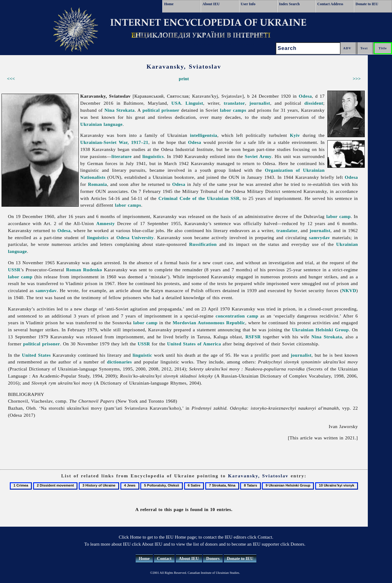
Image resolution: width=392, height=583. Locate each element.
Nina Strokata (120, 110)
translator (234, 103)
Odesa (305, 96)
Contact (164, 559)
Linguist (194, 103)
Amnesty (106, 223)
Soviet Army (258, 156)
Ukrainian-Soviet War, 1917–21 (114, 142)
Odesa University (135, 237)
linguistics (153, 156)
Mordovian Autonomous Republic (209, 323)
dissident (314, 103)
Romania (97, 184)
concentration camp (237, 316)
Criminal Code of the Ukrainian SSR (199, 198)
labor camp (338, 216)
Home (169, 4)
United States (36, 355)
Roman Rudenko (84, 270)
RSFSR (253, 337)
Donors (213, 559)
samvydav (320, 237)
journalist (260, 103)
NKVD (349, 290)
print (184, 79)
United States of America (194, 344)
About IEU (211, 4)
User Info (248, 4)
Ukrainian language (101, 124)
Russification (203, 244)
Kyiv (295, 135)
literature (122, 156)
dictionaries (119, 362)
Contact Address (330, 4)
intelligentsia (204, 135)
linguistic (142, 355)
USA (176, 103)
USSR (14, 270)
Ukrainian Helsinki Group (320, 330)
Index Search (289, 4)
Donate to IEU (367, 4)
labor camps (233, 110)
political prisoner (161, 110)
